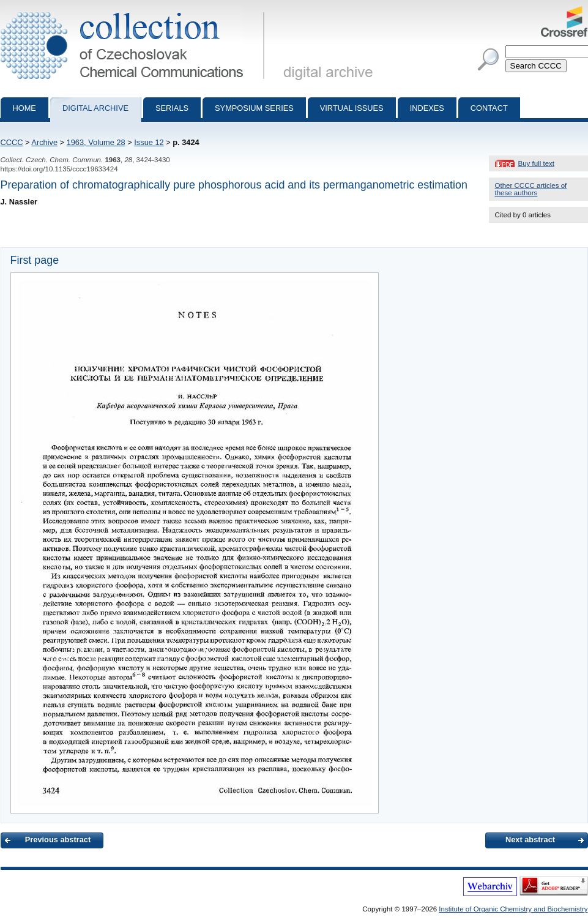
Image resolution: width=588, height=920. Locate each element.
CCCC (12, 142)
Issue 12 (149, 142)
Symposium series (254, 108)
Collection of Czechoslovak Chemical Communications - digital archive (135, 11)
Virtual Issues (352, 108)
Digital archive (95, 108)
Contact (489, 108)
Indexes (427, 108)
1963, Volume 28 (96, 142)
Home (24, 108)
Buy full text (537, 163)
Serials (172, 108)
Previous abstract (58, 840)
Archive (44, 142)
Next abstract (530, 840)
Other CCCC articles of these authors (531, 189)
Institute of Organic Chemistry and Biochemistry (513, 909)
